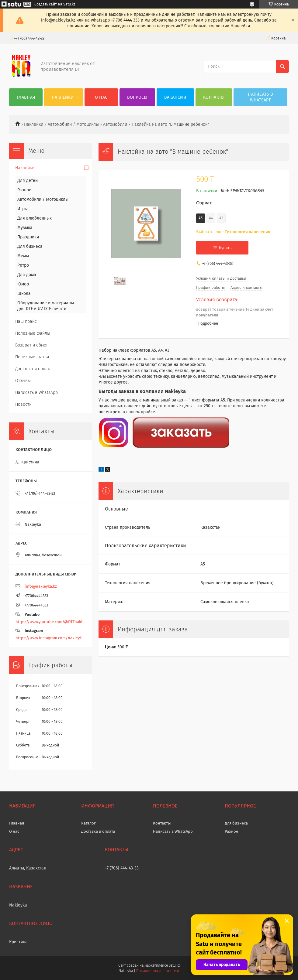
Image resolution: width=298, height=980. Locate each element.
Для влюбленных (35, 218)
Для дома (27, 275)
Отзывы (23, 381)
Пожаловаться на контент (158, 971)
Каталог (88, 823)
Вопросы (137, 97)
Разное (24, 190)
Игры (23, 209)
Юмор (23, 284)
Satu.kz (174, 965)
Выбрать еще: (233, 232)
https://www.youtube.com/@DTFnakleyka (51, 622)
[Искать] (282, 67)
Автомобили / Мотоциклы (73, 124)
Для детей (28, 181)
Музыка (25, 228)
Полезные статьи (32, 357)
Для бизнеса (30, 246)
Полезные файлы (33, 333)
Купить (225, 248)
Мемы (23, 256)
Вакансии (175, 97)
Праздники (28, 237)
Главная (26, 97)
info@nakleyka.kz (41, 586)
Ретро (23, 265)
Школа (24, 294)
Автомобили (115, 124)
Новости (23, 404)
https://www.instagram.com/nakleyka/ (51, 638)
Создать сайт (45, 4)
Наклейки (63, 97)
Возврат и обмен (32, 345)
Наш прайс (26, 321)
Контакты (214, 97)
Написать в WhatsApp (260, 97)
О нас (101, 97)
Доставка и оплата (33, 369)
